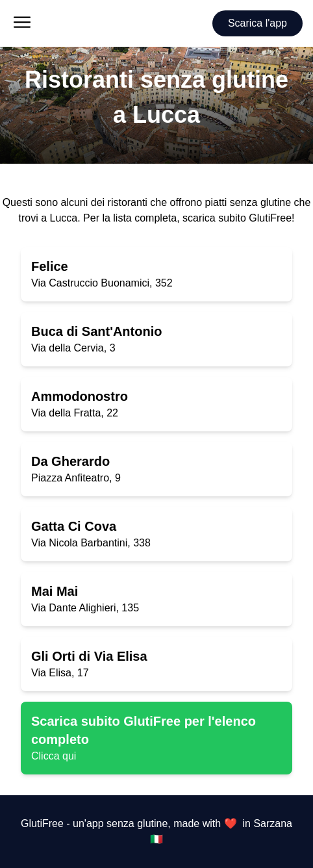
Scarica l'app (257, 23)
